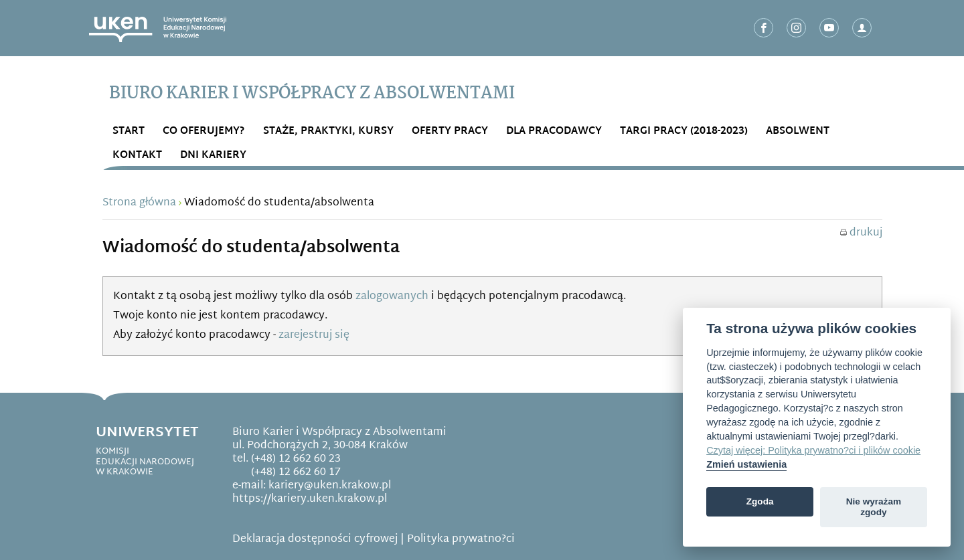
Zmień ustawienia (746, 464)
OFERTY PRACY (450, 131)
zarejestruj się (314, 336)
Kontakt (137, 156)
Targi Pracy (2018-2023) (684, 131)
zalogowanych (392, 297)
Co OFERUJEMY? (204, 131)
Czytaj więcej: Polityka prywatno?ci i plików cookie (813, 450)
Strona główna (139, 203)
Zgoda (760, 501)
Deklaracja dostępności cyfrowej (315, 540)
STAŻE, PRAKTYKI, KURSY (328, 131)
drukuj (861, 233)
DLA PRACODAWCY (554, 131)
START (129, 131)
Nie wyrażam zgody (874, 507)
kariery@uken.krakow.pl (330, 486)
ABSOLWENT (798, 131)
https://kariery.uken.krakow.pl (310, 499)
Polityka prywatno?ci (461, 540)
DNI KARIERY (213, 156)
